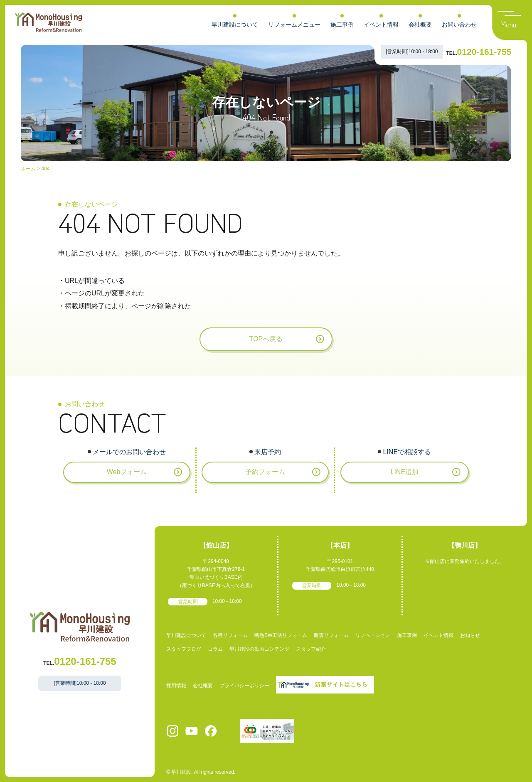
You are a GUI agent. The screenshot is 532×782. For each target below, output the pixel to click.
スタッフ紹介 (311, 649)
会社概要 (420, 25)
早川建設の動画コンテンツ (259, 649)
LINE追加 (404, 472)
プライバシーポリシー (244, 686)
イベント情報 (381, 25)
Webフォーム (127, 472)
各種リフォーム (230, 635)
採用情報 (176, 686)
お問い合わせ (459, 25)
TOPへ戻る (266, 339)
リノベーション (373, 635)
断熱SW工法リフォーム (281, 635)
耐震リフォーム (331, 635)
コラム (215, 649)
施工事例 (342, 25)
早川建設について (235, 25)
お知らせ (470, 635)
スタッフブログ (184, 649)
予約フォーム (265, 472)
